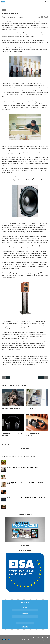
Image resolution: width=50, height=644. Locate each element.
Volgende (43, 377)
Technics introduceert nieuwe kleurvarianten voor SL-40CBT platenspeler (26, 497)
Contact (47, 639)
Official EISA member (43, 638)
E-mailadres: (25, 622)
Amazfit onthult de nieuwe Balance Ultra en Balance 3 (21, 490)
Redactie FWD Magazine (11, 17)
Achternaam (25, 614)
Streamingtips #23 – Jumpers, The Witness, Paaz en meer (21, 460)
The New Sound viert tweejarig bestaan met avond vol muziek (23, 468)
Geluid (4, 10)
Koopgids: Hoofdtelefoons (11, 408)
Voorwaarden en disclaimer (38, 638)
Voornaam (25, 607)
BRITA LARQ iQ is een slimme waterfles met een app (20, 475)
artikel (7, 377)
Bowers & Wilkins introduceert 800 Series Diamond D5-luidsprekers (24, 505)
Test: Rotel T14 (31, 408)
